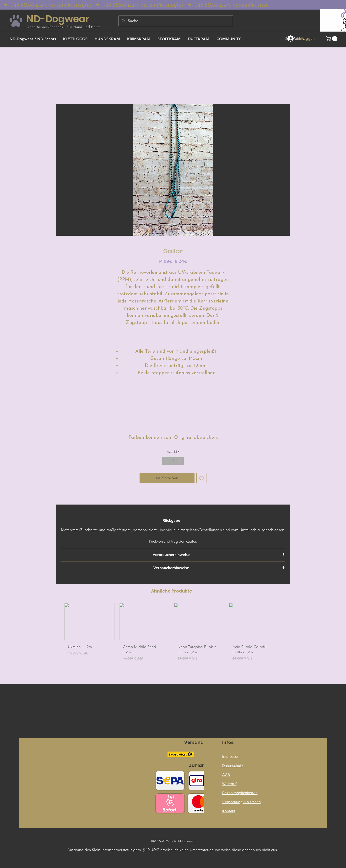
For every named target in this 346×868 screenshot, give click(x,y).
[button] (332, 39)
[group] (172, 634)
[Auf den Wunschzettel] (201, 478)
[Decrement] (166, 461)
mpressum (232, 756)
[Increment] (180, 461)
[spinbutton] (173, 461)
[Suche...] (175, 21)
